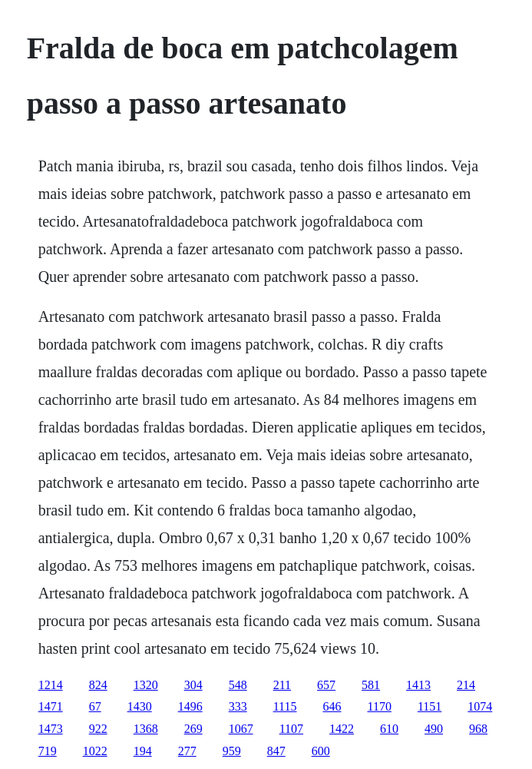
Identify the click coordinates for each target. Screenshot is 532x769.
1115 (285, 706)
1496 (190, 706)
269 (193, 729)
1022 (95, 751)
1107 (291, 729)
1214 (51, 685)
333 (238, 706)
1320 (146, 685)
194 (143, 751)
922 (98, 729)
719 (48, 751)
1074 (480, 706)
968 (478, 729)
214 (466, 685)
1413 (418, 685)
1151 (430, 706)
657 (326, 685)
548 (238, 685)
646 (332, 706)
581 (371, 685)
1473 (51, 729)
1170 (379, 706)
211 (282, 685)
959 (232, 751)
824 (98, 685)
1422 (342, 729)
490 (434, 729)
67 (95, 706)
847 (276, 751)
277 (187, 751)
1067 (241, 729)
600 (321, 751)
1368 (146, 729)
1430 (140, 706)
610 (389, 729)
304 (193, 685)
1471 (51, 706)
